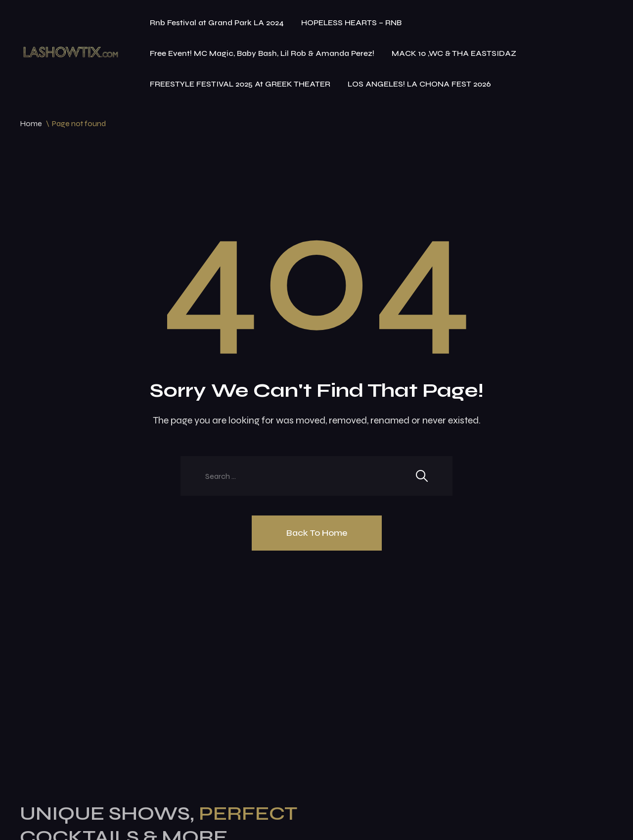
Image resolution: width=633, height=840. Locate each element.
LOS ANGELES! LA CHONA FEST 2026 (419, 84)
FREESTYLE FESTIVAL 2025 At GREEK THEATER (240, 84)
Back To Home (317, 533)
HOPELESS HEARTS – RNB (351, 23)
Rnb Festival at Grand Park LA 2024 (217, 23)
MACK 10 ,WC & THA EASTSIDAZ (454, 53)
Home (31, 123)
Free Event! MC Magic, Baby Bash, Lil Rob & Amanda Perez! (262, 53)
